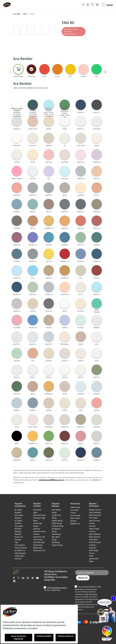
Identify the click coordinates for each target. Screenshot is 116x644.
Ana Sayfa (17, 14)
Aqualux (37, 529)
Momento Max (39, 515)
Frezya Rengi (57, 545)
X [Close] (113, 598)
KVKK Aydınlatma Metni (94, 559)
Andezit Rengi (58, 526)
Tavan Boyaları (21, 548)
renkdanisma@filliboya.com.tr (51, 480)
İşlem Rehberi (95, 534)
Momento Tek (39, 537)
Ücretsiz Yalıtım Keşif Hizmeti (94, 529)
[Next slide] (105, 72)
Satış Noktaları (95, 512)
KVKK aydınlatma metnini (57, 588)
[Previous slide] (11, 72)
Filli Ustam (93, 518)
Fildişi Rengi (57, 523)
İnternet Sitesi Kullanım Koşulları (95, 545)
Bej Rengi (56, 542)
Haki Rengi (56, 534)
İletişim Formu (95, 510)
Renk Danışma (95, 515)
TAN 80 (32, 14)
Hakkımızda (75, 507)
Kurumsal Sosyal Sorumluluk (75, 513)
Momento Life (39, 550)
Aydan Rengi (57, 521)
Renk (25, 14)
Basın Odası (75, 518)
